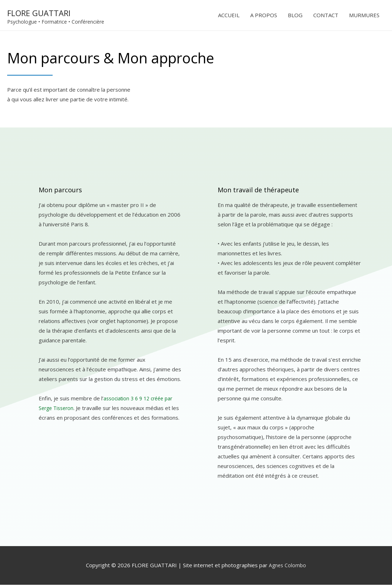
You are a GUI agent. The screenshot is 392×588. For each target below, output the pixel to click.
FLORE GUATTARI (57, 13)
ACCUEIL (229, 17)
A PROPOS (264, 17)
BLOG (295, 17)
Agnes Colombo (287, 568)
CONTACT (326, 17)
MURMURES (364, 17)
